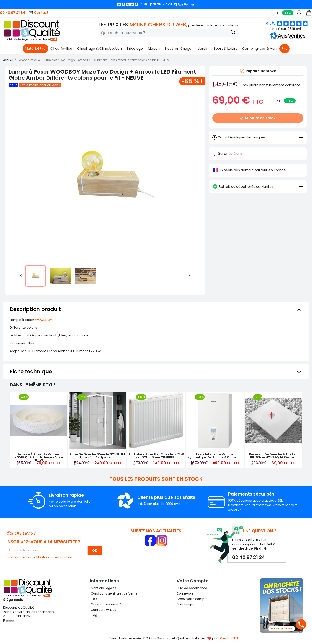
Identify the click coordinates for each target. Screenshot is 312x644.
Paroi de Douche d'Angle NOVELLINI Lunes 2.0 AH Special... (97, 456)
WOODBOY (43, 320)
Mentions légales (103, 588)
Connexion (185, 593)
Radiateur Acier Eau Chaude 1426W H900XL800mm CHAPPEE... (156, 456)
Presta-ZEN (229, 638)
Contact (39, 12)
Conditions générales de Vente (114, 593)
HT (276, 13)
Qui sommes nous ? (106, 604)
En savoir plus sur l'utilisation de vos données (40, 557)
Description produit (156, 309)
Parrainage (185, 604)
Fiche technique (156, 372)
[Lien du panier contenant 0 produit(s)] (309, 15)
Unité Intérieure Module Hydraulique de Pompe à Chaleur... (215, 456)
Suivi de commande (192, 588)
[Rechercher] (169, 33)
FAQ (93, 599)
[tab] (258, 153)
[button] (288, 38)
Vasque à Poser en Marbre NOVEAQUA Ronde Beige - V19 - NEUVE (39, 457)
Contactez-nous (103, 610)
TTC (288, 13)
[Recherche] (233, 32)
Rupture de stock (258, 118)
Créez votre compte (192, 599)
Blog (93, 615)
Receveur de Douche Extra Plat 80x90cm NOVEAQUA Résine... (274, 456)
